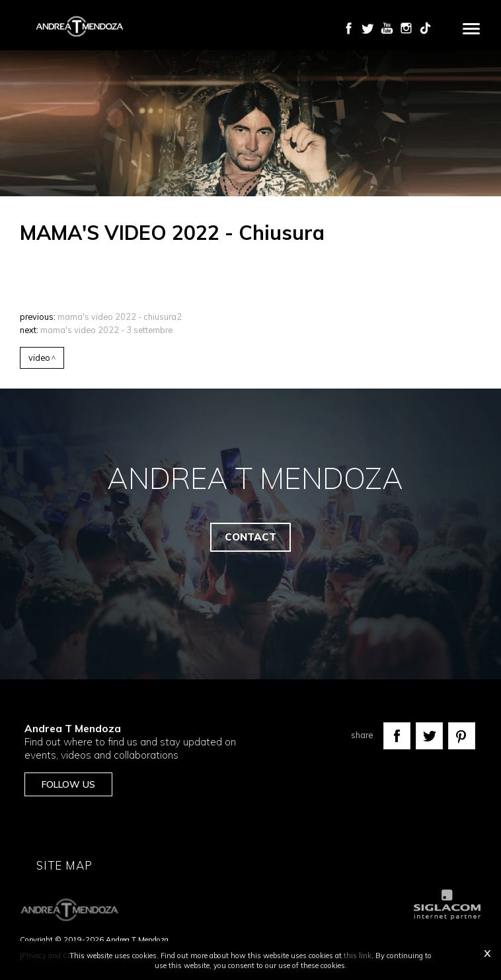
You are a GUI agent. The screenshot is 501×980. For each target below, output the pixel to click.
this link (358, 956)
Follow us (68, 784)
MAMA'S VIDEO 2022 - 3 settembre (106, 329)
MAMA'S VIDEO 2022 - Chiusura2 (120, 316)
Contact (251, 537)
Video (39, 357)
